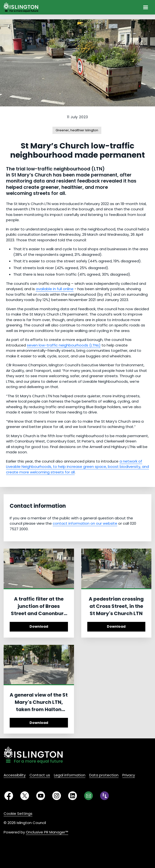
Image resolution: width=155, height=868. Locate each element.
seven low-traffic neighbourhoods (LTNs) (64, 345)
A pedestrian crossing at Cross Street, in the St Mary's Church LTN (116, 606)
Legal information (70, 775)
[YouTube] (41, 796)
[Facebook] (9, 796)
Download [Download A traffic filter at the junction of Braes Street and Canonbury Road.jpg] (39, 626)
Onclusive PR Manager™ (47, 832)
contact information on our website (85, 523)
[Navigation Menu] (146, 7)
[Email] (89, 796)
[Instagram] (57, 796)
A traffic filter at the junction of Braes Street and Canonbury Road (39, 610)
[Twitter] (25, 796)
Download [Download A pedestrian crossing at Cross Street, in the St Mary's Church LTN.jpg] (116, 626)
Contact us (40, 775)
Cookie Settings (18, 813)
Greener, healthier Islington (77, 130)
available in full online (55, 289)
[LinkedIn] (73, 796)
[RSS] (104, 796)
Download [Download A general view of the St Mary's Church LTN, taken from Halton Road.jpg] (39, 723)
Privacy (129, 775)
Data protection (104, 775)
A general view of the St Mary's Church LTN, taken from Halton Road (39, 706)
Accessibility (15, 775)
